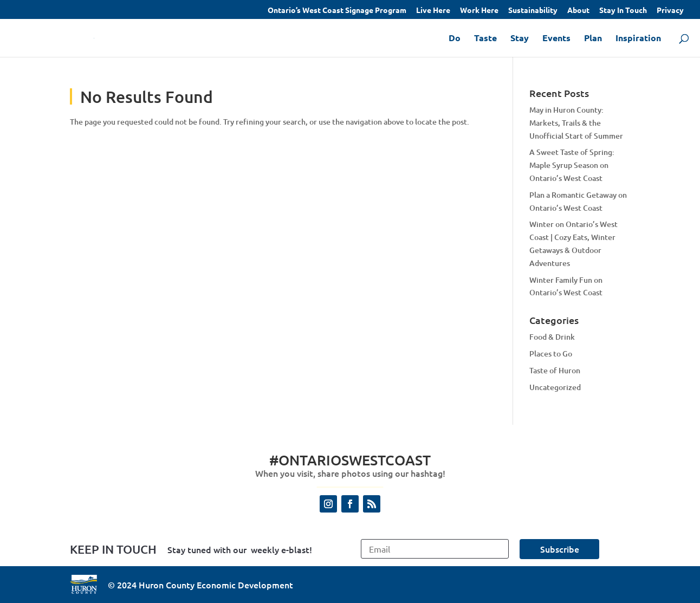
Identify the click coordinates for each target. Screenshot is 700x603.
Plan (593, 39)
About (578, 10)
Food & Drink (552, 337)
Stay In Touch (623, 10)
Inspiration (638, 39)
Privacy (670, 10)
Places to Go (551, 354)
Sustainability (533, 10)
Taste (485, 39)
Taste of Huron (555, 370)
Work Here (479, 10)
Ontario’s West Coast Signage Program (337, 10)
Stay (520, 39)
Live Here (433, 10)
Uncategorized (555, 387)
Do (455, 39)
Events (556, 39)
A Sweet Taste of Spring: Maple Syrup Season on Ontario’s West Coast (572, 165)
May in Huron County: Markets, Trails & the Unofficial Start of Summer (576, 123)
